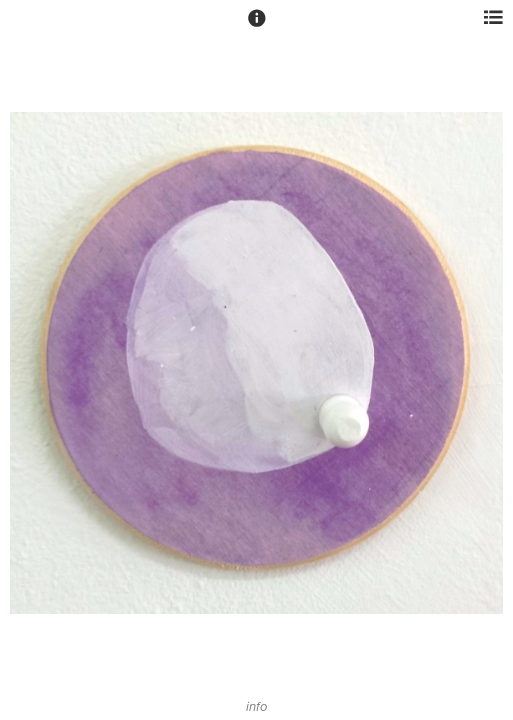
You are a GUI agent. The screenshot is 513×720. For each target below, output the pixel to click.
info (256, 707)
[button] (257, 27)
